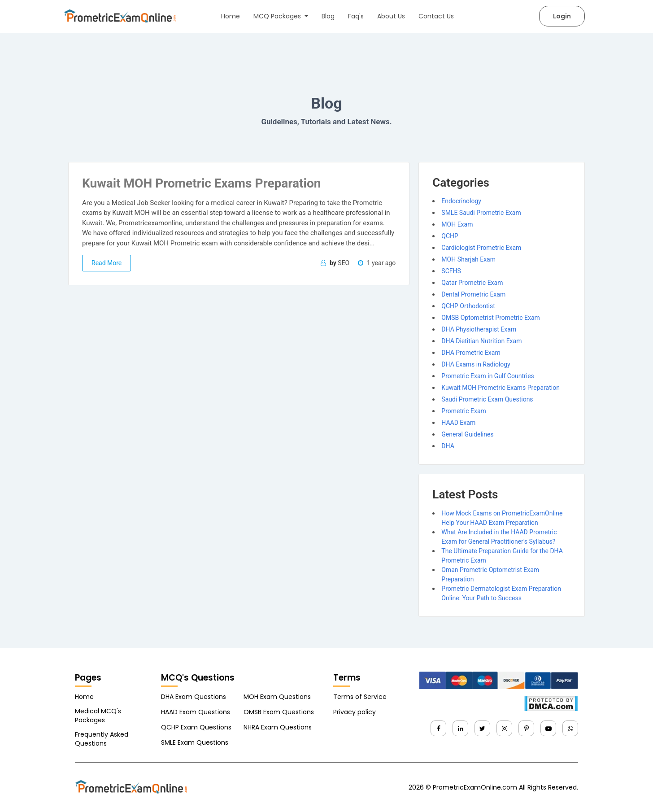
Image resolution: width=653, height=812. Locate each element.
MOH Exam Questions (277, 697)
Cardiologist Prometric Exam (481, 248)
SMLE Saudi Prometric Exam (481, 213)
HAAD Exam (458, 423)
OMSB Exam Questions (279, 712)
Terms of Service (360, 697)
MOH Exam (457, 224)
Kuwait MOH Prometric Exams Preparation (501, 388)
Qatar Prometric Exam (472, 283)
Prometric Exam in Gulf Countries (488, 376)
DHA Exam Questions (194, 697)
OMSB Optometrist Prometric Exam (490, 318)
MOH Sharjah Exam (468, 259)
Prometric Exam (464, 411)
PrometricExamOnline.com (475, 787)
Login (562, 16)
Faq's (356, 16)
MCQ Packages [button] (278, 16)
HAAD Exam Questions (196, 712)
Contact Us (436, 16)
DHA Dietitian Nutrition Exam (481, 341)
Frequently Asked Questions (102, 739)
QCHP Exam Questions (196, 727)
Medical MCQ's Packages (98, 716)
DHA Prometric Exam (471, 353)
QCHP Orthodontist (468, 306)
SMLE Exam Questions (195, 742)
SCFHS (451, 271)
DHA (448, 446)
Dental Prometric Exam (473, 294)
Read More (107, 263)
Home (231, 16)
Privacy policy (355, 712)
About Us (391, 16)
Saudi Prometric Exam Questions (487, 399)
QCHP (450, 236)
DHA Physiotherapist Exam (479, 329)
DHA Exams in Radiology (476, 364)
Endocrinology (461, 201)
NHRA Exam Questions (278, 727)
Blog (328, 16)
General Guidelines (467, 434)
